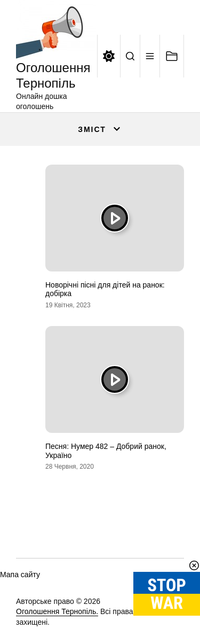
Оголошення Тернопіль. (57, 611)
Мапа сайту (20, 575)
